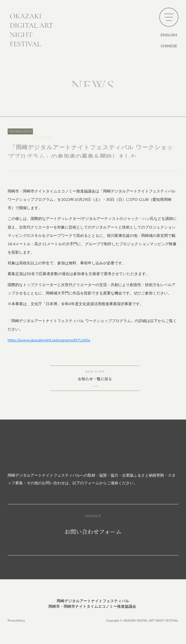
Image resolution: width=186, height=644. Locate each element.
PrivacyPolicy (16, 621)
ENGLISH (169, 35)
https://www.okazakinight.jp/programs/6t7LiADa (49, 340)
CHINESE (169, 46)
